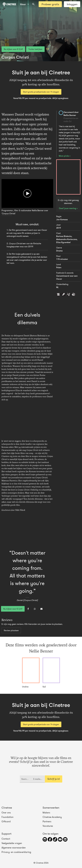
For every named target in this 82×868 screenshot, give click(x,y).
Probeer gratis (50, 4)
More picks (64, 156)
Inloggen (72, 4)
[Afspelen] (27, 193)
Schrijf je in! (54, 779)
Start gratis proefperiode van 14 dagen (41, 92)
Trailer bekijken (35, 49)
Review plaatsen (11, 630)
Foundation (7, 817)
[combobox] (33, 4)
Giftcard (6, 822)
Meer (24, 4)
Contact (6, 839)
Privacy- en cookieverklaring (16, 852)
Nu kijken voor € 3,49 (13, 49)
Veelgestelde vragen (12, 843)
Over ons (6, 813)
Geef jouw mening (68, 208)
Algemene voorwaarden (14, 848)
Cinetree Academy (52, 817)
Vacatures (48, 826)
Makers (46, 813)
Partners (47, 822)
